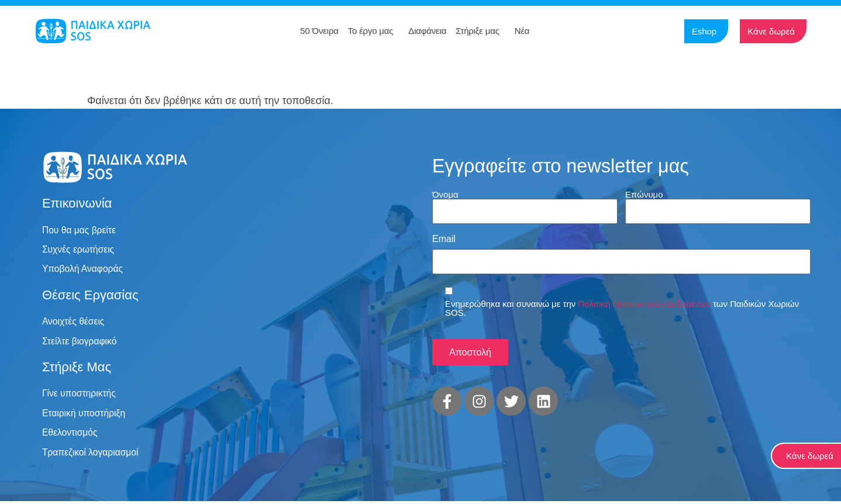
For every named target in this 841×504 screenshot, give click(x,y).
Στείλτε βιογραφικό (80, 342)
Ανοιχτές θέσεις (74, 322)
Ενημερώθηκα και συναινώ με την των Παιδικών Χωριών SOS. (622, 305)
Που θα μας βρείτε (80, 230)
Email (444, 238)
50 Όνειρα (319, 31)
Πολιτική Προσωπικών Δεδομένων (644, 301)
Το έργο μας (374, 31)
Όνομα (445, 194)
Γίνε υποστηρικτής (80, 395)
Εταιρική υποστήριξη (85, 415)
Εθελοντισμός (70, 435)
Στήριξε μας (480, 31)
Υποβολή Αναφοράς (84, 270)
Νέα (525, 31)
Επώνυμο (644, 194)
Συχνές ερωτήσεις (79, 250)
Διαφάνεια (427, 31)
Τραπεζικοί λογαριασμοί (92, 455)
